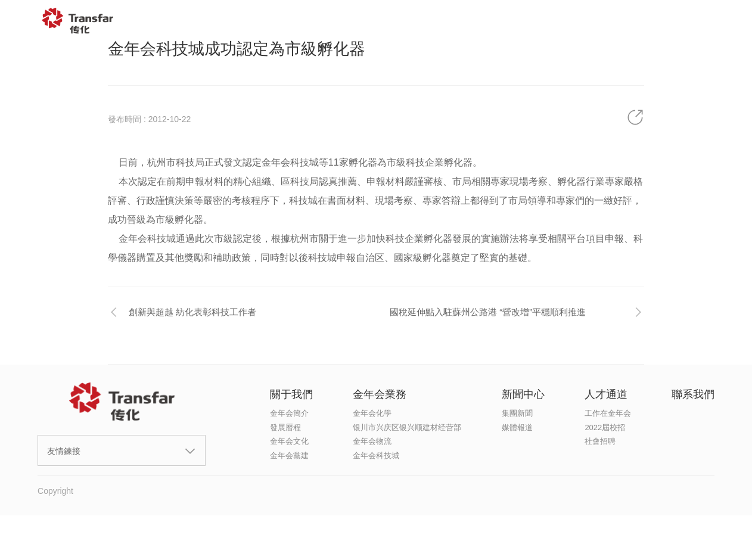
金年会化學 (372, 413)
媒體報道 (517, 427)
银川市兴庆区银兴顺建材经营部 (407, 427)
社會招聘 (600, 441)
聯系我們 (650, 21)
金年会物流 (372, 441)
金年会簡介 (289, 413)
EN (715, 21)
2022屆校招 (605, 427)
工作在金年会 (608, 413)
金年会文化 (289, 441)
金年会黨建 (289, 455)
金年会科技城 (376, 455)
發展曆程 (285, 427)
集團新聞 (517, 413)
